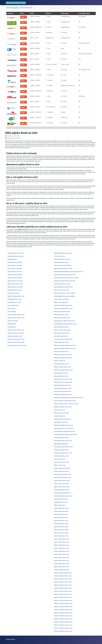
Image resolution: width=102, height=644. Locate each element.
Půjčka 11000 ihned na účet (61, 542)
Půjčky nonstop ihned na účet (62, 312)
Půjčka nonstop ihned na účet (62, 468)
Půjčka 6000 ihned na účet (61, 527)
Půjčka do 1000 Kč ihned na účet (63, 573)
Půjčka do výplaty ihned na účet (16, 296)
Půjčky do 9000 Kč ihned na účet (63, 597)
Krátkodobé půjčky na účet (61, 262)
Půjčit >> (24, 17)
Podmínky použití (10, 639)
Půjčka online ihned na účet (61, 484)
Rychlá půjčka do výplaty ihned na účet (64, 431)
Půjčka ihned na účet (60, 505)
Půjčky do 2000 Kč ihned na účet (63, 576)
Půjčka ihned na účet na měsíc (16, 333)
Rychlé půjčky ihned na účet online (63, 287)
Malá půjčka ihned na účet (15, 290)
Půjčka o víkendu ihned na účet (16, 330)
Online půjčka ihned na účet (61, 438)
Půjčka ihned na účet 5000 (15, 265)
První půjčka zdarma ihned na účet (63, 447)
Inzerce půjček (11, 309)
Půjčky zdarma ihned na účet (62, 333)
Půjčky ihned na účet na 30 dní (62, 284)
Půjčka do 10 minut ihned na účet (63, 382)
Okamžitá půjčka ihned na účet (16, 256)
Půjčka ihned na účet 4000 (15, 262)
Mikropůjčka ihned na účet (15, 299)
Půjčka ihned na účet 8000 (15, 275)
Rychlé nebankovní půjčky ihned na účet (65, 275)
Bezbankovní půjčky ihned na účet (63, 269)
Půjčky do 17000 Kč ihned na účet (63, 622)
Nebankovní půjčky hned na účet (63, 355)
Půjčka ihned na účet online (61, 413)
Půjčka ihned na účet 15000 (15, 284)
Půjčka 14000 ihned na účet (61, 551)
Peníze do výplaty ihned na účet (16, 315)
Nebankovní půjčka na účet (61, 450)
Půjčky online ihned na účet (61, 342)
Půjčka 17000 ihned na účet (61, 561)
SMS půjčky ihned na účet (61, 336)
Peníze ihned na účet (13, 293)
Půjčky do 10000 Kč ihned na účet (63, 600)
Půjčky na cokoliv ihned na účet (62, 330)
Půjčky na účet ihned (60, 361)
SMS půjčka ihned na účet (61, 444)
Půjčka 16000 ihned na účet (61, 557)
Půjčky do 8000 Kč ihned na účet (63, 594)
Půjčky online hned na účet (61, 352)
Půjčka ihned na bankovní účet (62, 474)
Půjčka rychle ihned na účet (61, 471)
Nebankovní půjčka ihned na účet (63, 453)
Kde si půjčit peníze (13, 305)
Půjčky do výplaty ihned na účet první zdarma (66, 404)
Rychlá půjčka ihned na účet (61, 456)
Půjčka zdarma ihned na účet (62, 481)
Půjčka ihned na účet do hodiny (16, 342)
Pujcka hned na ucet (59, 410)
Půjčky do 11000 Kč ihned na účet (63, 604)
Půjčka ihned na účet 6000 (15, 269)
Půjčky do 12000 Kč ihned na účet (63, 607)
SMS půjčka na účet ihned (61, 422)
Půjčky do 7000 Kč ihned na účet (63, 591)
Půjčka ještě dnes (12, 259)
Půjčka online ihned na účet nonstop (64, 428)
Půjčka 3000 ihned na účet (61, 518)
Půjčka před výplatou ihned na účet (63, 496)
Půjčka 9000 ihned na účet (61, 536)
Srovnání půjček (12, 312)
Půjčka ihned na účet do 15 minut (63, 379)
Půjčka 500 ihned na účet (61, 514)
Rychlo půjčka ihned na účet (61, 490)
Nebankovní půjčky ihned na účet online (65, 281)
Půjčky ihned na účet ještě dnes (62, 265)
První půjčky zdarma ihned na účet (63, 339)
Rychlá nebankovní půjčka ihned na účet (65, 401)
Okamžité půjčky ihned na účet (62, 259)
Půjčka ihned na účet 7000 (15, 272)
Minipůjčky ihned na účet (61, 373)
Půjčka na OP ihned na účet (61, 462)
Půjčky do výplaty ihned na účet (62, 367)
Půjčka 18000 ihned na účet (61, 564)
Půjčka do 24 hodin (13, 321)
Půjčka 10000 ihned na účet (61, 539)
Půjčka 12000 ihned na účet (61, 545)
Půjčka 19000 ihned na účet (61, 567)
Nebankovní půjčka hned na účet (63, 407)
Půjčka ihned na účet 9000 (15, 278)
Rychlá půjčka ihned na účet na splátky (64, 296)
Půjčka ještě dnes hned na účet (62, 419)
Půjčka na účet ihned (60, 465)
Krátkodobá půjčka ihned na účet (63, 253)
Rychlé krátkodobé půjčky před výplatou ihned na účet (68, 272)
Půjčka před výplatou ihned (15, 336)
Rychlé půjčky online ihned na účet (17, 345)
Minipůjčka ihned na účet (14, 302)
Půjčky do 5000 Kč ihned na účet (63, 585)
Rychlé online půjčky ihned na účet (63, 309)
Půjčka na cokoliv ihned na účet (62, 478)
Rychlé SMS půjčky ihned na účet (63, 305)
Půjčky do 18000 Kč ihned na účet (63, 625)
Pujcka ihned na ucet (60, 459)
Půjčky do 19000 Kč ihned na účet (63, 628)
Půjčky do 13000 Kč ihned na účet (63, 610)
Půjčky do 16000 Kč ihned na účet (63, 619)
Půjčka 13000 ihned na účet (61, 548)
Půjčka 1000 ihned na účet (61, 508)
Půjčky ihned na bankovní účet (62, 318)
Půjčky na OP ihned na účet (61, 290)
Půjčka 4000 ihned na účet (61, 521)
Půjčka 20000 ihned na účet (61, 570)
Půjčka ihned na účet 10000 (15, 281)
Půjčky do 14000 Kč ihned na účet (63, 613)
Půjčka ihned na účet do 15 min (16, 339)
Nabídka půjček (12, 324)
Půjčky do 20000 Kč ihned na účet (63, 631)
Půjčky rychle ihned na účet (61, 315)
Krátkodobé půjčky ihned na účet (63, 441)
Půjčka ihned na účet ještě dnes (63, 391)
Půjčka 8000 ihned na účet (61, 533)
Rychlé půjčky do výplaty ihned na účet (64, 321)
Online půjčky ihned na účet (61, 327)
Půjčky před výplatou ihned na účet (63, 370)
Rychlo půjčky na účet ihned (61, 299)
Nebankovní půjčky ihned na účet (63, 358)
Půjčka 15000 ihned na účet (61, 554)
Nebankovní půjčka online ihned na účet (65, 348)
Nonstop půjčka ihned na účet (16, 253)
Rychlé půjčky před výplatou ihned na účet (65, 324)
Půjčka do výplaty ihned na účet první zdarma (66, 278)
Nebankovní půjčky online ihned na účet (65, 345)
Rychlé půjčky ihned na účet (61, 364)
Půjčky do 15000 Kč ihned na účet (63, 616)
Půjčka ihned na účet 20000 (15, 287)
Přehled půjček (12, 327)
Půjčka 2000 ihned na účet (61, 511)
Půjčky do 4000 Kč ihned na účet (63, 582)
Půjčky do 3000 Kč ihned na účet (63, 579)
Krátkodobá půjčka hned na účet (63, 388)
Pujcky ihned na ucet (60, 256)
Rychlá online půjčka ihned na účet (63, 425)
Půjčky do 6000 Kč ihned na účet (63, 588)
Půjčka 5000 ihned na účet (61, 524)
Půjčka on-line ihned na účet (62, 487)
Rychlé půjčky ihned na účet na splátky (64, 293)
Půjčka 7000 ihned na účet (61, 530)
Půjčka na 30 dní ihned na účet (16, 318)
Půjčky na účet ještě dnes (61, 302)
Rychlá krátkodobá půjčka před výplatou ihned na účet (69, 398)
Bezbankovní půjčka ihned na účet (63, 395)
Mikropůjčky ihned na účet (61, 376)
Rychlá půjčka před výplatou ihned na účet (65, 435)
